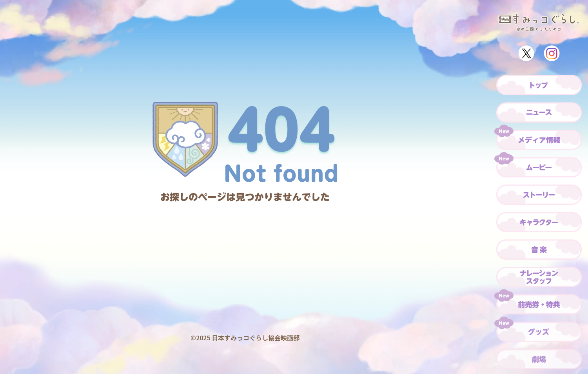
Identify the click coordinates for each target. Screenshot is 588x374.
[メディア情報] (539, 140)
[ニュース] (539, 112)
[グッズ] (539, 332)
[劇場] (539, 359)
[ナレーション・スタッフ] (539, 277)
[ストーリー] (539, 195)
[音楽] (539, 249)
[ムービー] (539, 167)
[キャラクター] (539, 222)
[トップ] (539, 85)
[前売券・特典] (539, 304)
